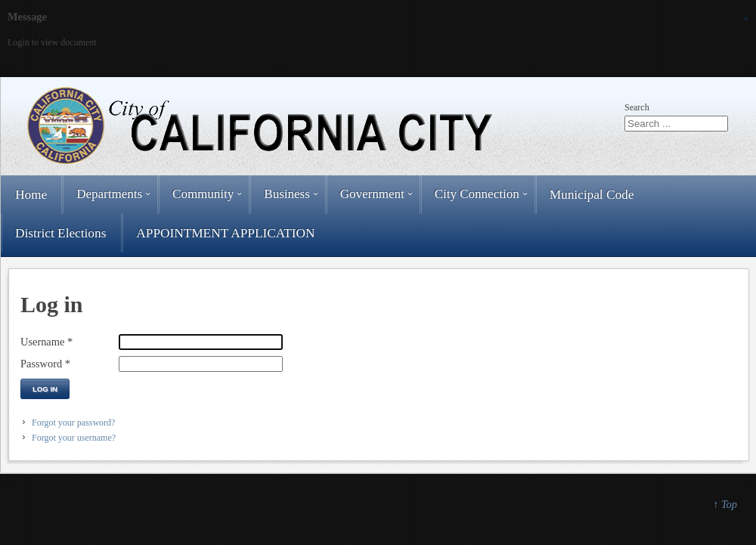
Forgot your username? (74, 438)
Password (45, 364)
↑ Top (725, 504)
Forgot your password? (73, 423)
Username (46, 342)
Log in (45, 389)
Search (637, 107)
